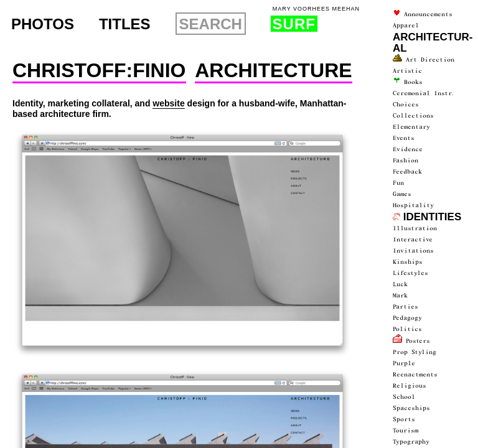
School (404, 397)
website (168, 103)
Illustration (415, 228)
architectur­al (433, 43)
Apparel (406, 26)
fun (398, 183)
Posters (411, 341)
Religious (410, 386)
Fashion (405, 161)
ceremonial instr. (424, 93)
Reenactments (415, 375)
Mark (400, 296)
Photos (43, 24)
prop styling (415, 352)
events (404, 138)
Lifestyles (410, 273)
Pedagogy (407, 318)
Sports (404, 419)
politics (407, 329)
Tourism (405, 431)
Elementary (411, 127)
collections (413, 116)
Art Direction (424, 60)
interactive (413, 240)
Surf (294, 24)
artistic (407, 71)
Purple (404, 363)
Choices (406, 105)
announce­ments (423, 14)
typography (411, 442)
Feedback (407, 172)
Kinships (408, 262)
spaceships (411, 408)
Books (408, 82)
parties (405, 307)
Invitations (413, 251)
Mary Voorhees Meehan (316, 9)
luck (400, 284)
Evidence (408, 149)
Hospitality (413, 205)
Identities (427, 217)
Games (402, 194)
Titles (125, 24)
